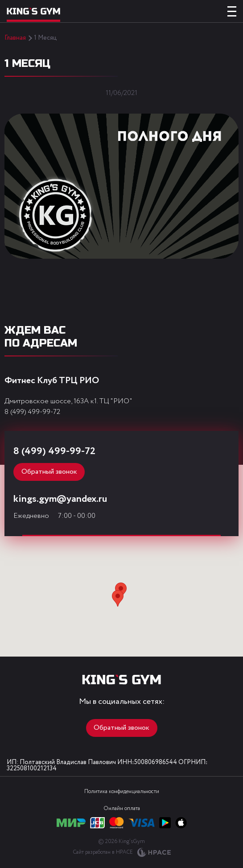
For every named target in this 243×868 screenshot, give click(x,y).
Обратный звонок (49, 472)
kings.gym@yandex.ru (60, 499)
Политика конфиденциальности (122, 792)
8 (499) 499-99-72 (32, 412)
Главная (15, 38)
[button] (118, 598)
